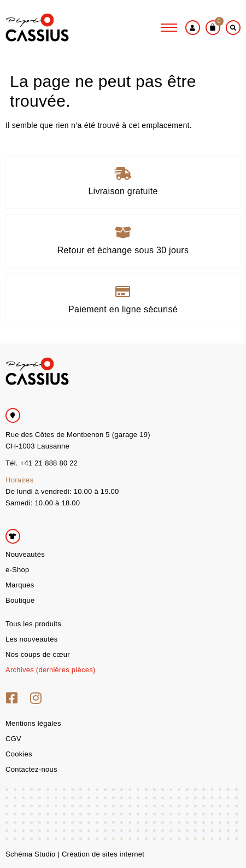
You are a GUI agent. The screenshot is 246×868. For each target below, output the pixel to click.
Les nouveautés (31, 639)
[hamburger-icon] (169, 27)
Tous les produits (33, 624)
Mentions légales (33, 723)
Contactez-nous (31, 769)
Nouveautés (25, 554)
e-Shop (17, 570)
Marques (20, 585)
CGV (13, 739)
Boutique (20, 600)
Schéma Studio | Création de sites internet (75, 854)
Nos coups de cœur (38, 654)
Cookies (19, 754)
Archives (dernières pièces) (51, 670)
